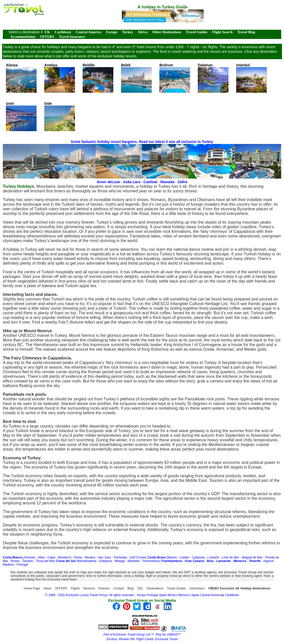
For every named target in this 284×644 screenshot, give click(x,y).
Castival (150, 182)
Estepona (106, 561)
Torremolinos (151, 561)
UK (47, 32)
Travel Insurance (72, 37)
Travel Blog (246, 32)
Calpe (51, 557)
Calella (184, 557)
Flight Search (222, 32)
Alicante (30, 557)
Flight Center (145, 639)
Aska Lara (132, 182)
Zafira (182, 182)
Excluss (112, 639)
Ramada (167, 182)
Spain (163, 595)
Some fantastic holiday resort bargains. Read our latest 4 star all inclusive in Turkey (142, 142)
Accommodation (23, 37)
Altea (41, 557)
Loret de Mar (230, 557)
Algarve (269, 561)
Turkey (128, 32)
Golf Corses (138, 557)
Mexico (172, 595)
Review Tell (127, 639)
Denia (78, 557)
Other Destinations (167, 32)
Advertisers (197, 588)
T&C (140, 588)
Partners (104, 588)
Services (89, 588)
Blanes (172, 557)
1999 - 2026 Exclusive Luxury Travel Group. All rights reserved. (92, 595)
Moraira (90, 557)
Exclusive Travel (166, 639)
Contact (119, 588)
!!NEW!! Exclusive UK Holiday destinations (239, 588)
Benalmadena (87, 561)
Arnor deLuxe (108, 182)
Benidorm (65, 557)
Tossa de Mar (45, 561)
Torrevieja (120, 557)
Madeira (8, 565)
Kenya (141, 595)
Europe (112, 32)
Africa (143, 32)
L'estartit (213, 557)
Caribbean (63, 32)
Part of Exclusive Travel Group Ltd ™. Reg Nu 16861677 (142, 635)
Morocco (184, 595)
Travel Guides (196, 32)
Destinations (155, 588)
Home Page (32, 588)
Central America (89, 32)
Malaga (120, 561)
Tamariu (28, 561)
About (47, 588)
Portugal (22, 565)
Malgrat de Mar (252, 557)
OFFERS (47, 37)
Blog (130, 588)
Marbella (134, 561)
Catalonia (198, 557)
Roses (15, 561)
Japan (195, 595)
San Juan (105, 557)
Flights (75, 588)
